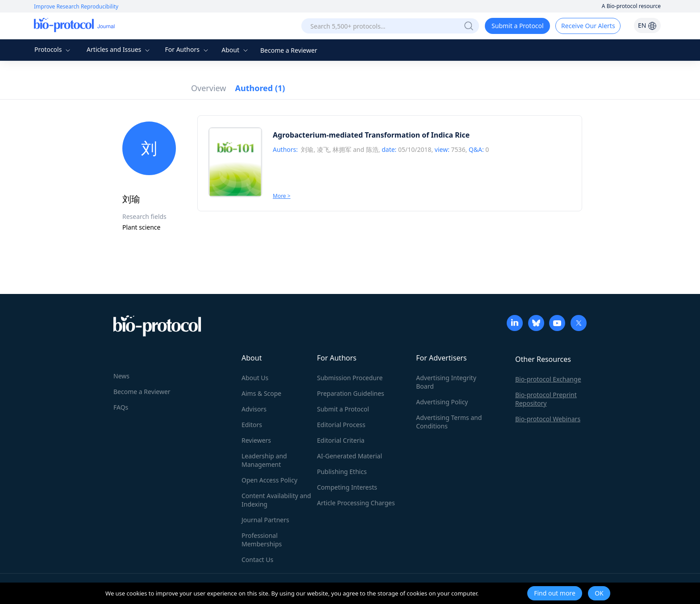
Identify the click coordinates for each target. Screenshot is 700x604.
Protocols (53, 49)
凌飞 (323, 149)
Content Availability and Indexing (276, 500)
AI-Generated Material (350, 456)
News (121, 376)
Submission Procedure (350, 378)
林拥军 (342, 149)
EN (647, 25)
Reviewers (256, 440)
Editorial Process (341, 425)
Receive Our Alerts (588, 26)
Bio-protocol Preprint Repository (546, 399)
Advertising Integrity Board (446, 382)
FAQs (121, 407)
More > (282, 196)
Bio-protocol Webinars (548, 419)
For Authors (187, 49)
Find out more (555, 593)
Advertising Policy (442, 402)
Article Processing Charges (356, 503)
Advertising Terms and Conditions (449, 422)
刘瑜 (307, 149)
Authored (260, 88)
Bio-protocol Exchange (548, 379)
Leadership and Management (264, 460)
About (235, 50)
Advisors (254, 409)
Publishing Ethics (342, 472)
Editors (252, 425)
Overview (209, 88)
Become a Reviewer (289, 50)
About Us (255, 378)
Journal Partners (265, 520)
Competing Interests (347, 487)
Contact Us (257, 560)
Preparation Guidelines (351, 393)
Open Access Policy (269, 480)
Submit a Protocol (518, 26)
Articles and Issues (119, 49)
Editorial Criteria (341, 440)
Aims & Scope (261, 393)
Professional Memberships (262, 540)
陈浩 (372, 149)
